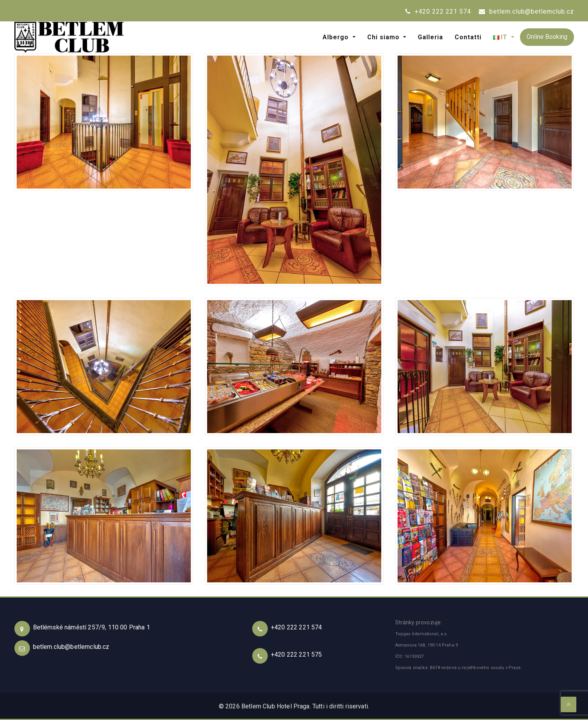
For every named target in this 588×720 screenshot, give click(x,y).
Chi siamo (384, 37)
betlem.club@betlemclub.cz (526, 11)
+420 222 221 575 (297, 654)
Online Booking (547, 37)
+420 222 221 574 (438, 11)
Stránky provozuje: (419, 622)
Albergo (337, 37)
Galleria (430, 37)
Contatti (468, 37)
